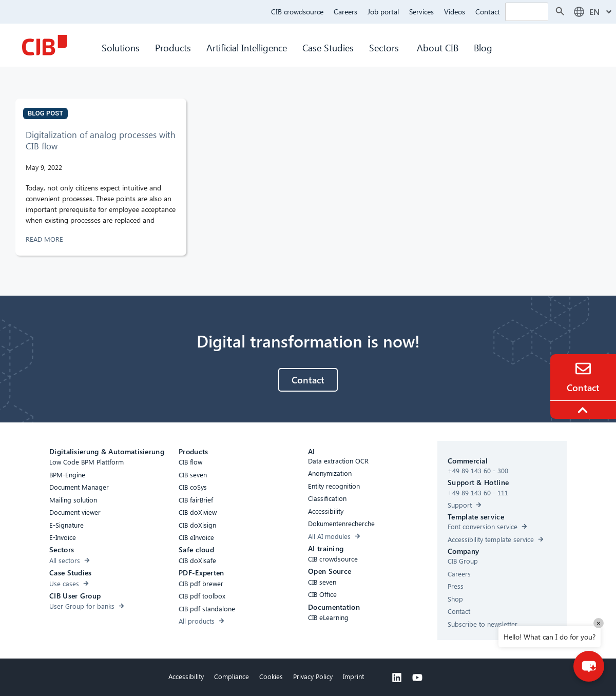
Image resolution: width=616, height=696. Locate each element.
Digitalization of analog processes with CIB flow (101, 140)
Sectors (385, 47)
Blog (483, 47)
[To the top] (584, 410)
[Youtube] (417, 678)
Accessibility (186, 676)
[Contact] (583, 369)
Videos (455, 12)
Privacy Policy (313, 676)
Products (173, 47)
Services (421, 12)
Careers (345, 12)
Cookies (271, 676)
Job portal (383, 12)
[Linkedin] (397, 678)
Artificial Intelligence (247, 47)
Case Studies (328, 47)
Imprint (353, 676)
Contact (488, 12)
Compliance (232, 676)
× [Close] (599, 623)
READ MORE (45, 239)
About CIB (438, 47)
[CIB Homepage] (45, 45)
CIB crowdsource (297, 12)
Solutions (121, 47)
